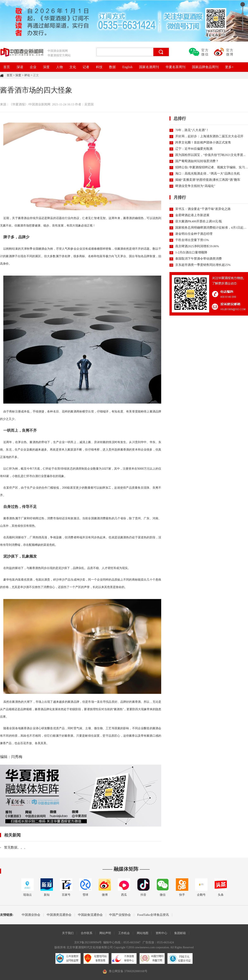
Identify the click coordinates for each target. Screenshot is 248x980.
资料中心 (161, 933)
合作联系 (87, 933)
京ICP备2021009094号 (88, 942)
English (127, 67)
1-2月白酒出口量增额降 (191, 252)
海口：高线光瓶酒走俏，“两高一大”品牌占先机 (208, 174)
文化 (73, 67)
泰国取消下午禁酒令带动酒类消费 (199, 259)
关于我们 (68, 933)
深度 (46, 67)
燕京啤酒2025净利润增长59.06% (197, 246)
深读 (20, 67)
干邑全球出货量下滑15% (192, 240)
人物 (60, 67)
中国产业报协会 (120, 915)
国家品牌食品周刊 (205, 67)
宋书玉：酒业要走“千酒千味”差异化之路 (203, 209)
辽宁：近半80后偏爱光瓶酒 (194, 149)
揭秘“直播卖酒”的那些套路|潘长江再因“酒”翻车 (208, 180)
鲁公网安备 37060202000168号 (128, 971)
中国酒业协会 (31, 915)
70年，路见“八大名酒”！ (192, 130)
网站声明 (105, 933)
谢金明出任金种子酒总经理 (194, 234)
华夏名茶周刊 (175, 67)
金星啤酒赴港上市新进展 (192, 215)
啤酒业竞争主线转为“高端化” (195, 186)
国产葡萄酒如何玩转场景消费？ (197, 161)
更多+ (229, 67)
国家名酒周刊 (149, 67)
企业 (33, 67)
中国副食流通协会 (90, 915)
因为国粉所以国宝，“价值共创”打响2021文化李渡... (210, 155)
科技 (99, 67)
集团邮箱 (180, 933)
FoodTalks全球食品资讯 (153, 915)
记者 (86, 67)
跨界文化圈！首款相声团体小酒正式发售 (203, 142)
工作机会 (124, 933)
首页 (7, 67)
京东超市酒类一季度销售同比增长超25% (203, 265)
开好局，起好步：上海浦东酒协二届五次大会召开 (209, 136)
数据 (112, 67)
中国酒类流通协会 (59, 915)
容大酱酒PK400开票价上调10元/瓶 (199, 221)
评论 (27, 75)
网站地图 (143, 933)
